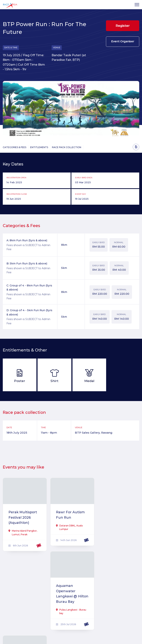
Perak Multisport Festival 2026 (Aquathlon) (23, 518)
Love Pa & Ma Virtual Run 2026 (23, 599)
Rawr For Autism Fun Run (70, 515)
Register (123, 26)
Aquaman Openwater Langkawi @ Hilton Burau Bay (117, 520)
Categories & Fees (15, 147)
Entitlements (39, 147)
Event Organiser (123, 42)
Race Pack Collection (67, 147)
